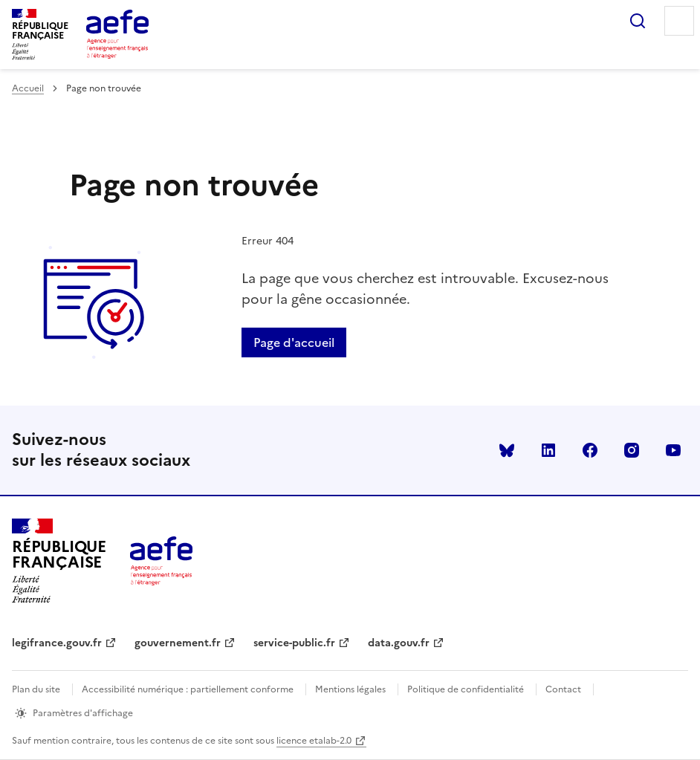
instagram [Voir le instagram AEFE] (632, 450)
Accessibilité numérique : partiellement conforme (188, 689)
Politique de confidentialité (466, 689)
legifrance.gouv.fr (57, 643)
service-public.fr (294, 643)
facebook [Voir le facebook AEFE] (590, 450)
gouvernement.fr (178, 643)
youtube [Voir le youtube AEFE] (673, 450)
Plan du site (36, 689)
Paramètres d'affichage (83, 713)
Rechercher (638, 21)
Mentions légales (350, 689)
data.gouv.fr (399, 643)
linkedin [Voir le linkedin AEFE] (548, 450)
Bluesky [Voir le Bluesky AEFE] (507, 450)
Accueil (28, 88)
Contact (563, 689)
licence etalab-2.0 (314, 741)
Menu (679, 21)
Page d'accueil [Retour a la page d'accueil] (294, 342)
